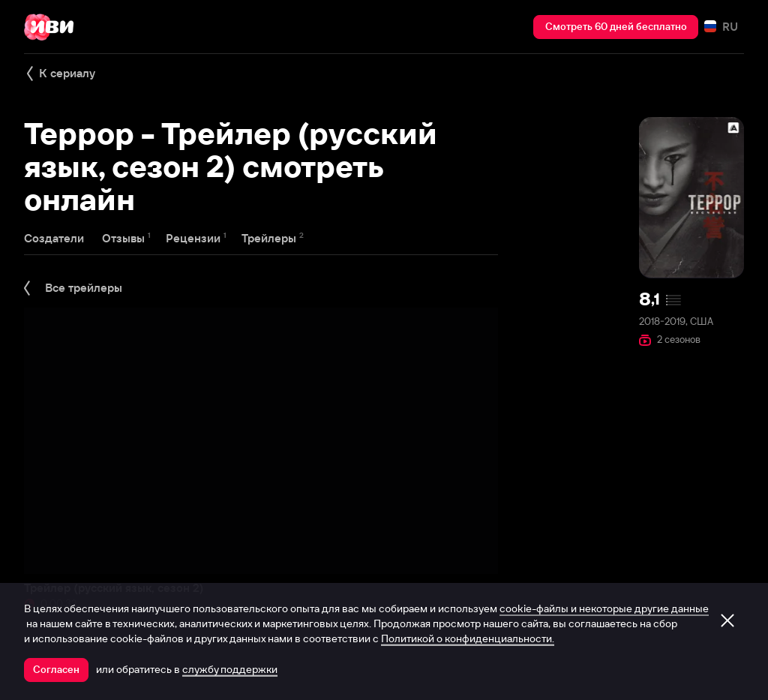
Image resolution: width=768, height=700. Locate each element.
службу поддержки (230, 669)
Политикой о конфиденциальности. (468, 638)
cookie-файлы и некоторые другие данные (604, 608)
